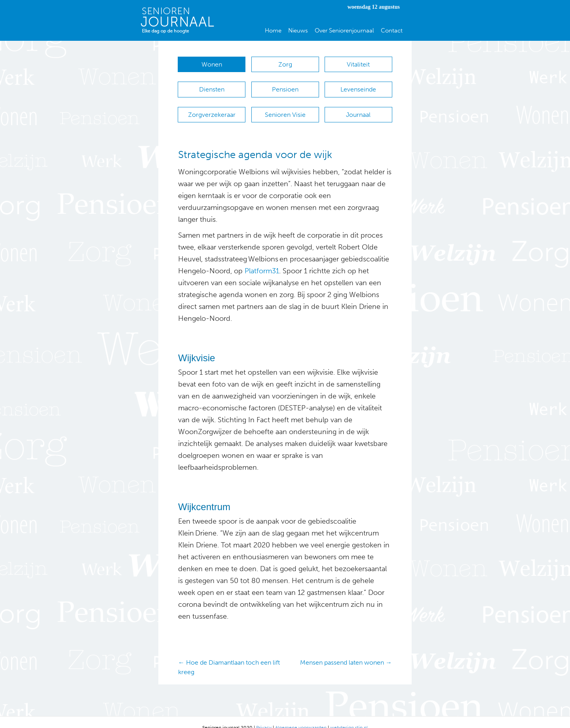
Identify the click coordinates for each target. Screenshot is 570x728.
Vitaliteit (358, 64)
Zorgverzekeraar (212, 107)
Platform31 (262, 260)
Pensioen (285, 86)
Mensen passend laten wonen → (346, 652)
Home (273, 30)
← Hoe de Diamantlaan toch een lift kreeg (229, 656)
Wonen (212, 64)
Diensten (212, 86)
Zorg (285, 64)
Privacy (264, 717)
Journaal (358, 107)
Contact (392, 30)
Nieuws (298, 30)
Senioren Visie (285, 107)
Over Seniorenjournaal (344, 30)
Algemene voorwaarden (301, 717)
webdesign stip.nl (349, 717)
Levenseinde (358, 86)
